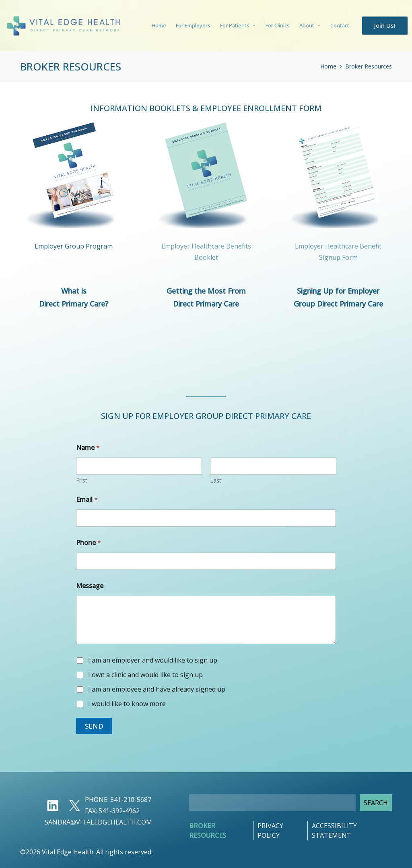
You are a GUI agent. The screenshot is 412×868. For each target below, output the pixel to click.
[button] (385, 26)
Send (94, 726)
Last (216, 480)
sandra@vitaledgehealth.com (98, 822)
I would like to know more (127, 704)
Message (90, 586)
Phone (89, 543)
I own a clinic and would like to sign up (145, 675)
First (82, 480)
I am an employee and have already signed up (157, 689)
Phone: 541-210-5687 (118, 800)
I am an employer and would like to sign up (153, 660)
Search (376, 803)
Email (87, 500)
